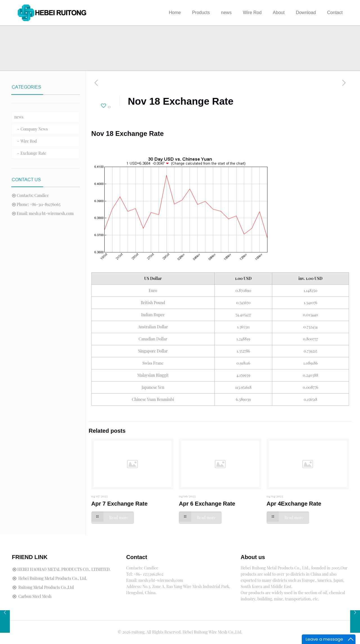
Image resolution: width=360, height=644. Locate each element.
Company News (34, 129)
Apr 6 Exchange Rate (207, 504)
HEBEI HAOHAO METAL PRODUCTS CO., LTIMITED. (64, 569)
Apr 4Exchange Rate (294, 504)
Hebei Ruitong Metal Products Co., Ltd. (53, 578)
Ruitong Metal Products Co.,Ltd (46, 587)
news (19, 117)
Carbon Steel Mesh (35, 596)
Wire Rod (29, 141)
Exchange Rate (33, 153)
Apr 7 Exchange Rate (120, 504)
